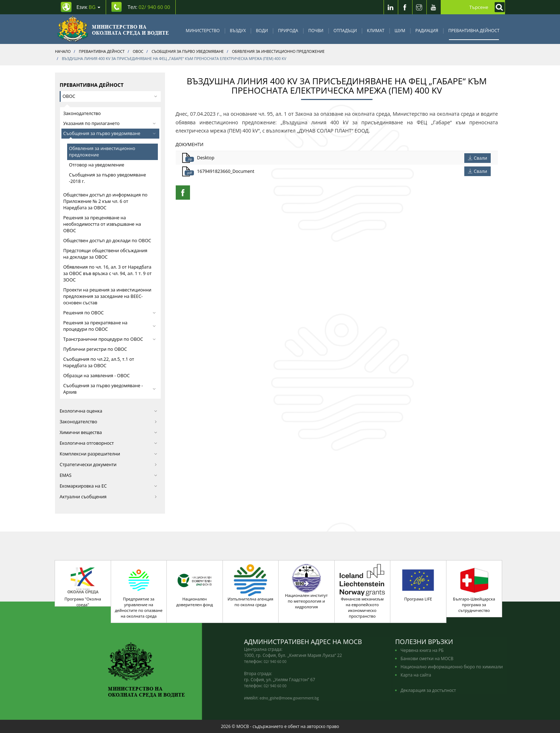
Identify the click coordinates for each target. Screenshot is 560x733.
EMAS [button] (108, 475)
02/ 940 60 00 (275, 662)
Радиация (427, 30)
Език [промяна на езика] (88, 7)
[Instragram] (419, 7)
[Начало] (113, 29)
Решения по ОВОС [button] (109, 313)
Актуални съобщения (108, 497)
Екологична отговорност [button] (108, 443)
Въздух (238, 30)
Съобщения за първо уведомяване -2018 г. (107, 178)
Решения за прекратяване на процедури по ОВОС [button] (109, 326)
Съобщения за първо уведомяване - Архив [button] (109, 389)
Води (262, 30)
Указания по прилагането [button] (109, 123)
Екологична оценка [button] (108, 411)
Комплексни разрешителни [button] (108, 454)
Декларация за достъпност (428, 690)
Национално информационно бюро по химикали (451, 667)
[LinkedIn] (391, 7)
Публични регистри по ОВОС (95, 349)
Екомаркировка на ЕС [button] (108, 486)
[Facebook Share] (183, 193)
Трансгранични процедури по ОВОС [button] (109, 339)
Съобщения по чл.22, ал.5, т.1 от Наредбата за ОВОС (99, 362)
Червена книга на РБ (422, 650)
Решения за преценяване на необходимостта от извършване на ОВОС (102, 224)
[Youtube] (434, 7)
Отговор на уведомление (97, 165)
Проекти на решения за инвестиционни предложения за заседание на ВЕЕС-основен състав (107, 296)
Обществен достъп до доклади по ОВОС (107, 241)
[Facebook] (405, 7)
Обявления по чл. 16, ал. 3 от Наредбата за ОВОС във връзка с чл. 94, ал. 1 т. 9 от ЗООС (107, 273)
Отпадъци (345, 30)
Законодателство (82, 113)
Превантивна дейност (474, 30)
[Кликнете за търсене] (498, 7)
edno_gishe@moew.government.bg (289, 698)
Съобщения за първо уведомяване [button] (109, 133)
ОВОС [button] (110, 96)
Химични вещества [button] (108, 432)
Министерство (203, 30)
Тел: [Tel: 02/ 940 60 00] (149, 7)
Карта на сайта (416, 675)
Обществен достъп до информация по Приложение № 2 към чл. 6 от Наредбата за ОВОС (105, 201)
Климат (376, 30)
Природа (288, 30)
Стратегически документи (108, 465)
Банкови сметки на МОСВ (427, 658)
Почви (316, 30)
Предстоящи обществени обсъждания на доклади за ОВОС (105, 254)
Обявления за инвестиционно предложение (102, 152)
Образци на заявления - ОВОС (96, 376)
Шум (400, 30)
